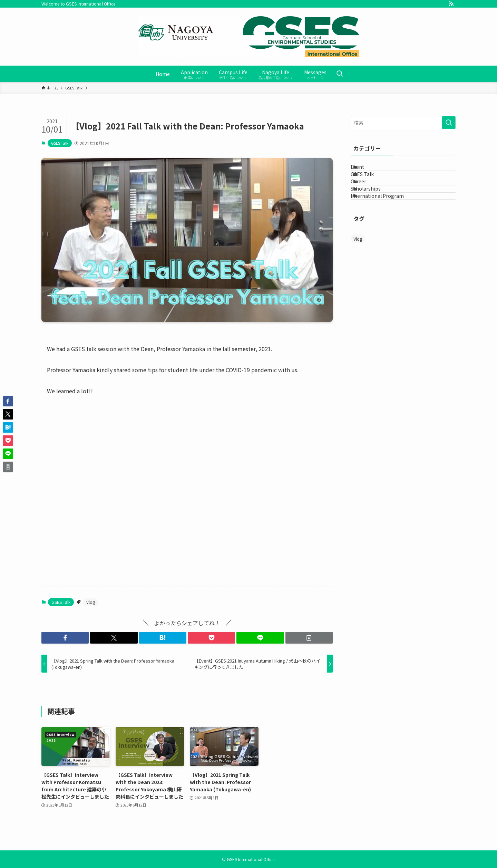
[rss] (451, 4)
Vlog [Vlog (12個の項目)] (358, 275)
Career (367, 199)
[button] (65, 638)
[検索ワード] (403, 123)
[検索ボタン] (340, 74)
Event (366, 171)
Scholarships (374, 213)
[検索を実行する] (449, 123)
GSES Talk (60, 143)
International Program (386, 228)
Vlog (91, 602)
